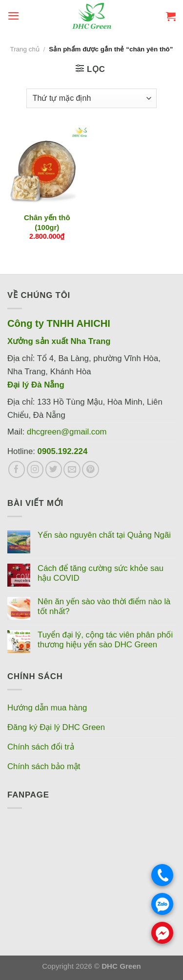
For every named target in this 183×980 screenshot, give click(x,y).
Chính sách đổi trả (41, 747)
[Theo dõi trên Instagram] (35, 469)
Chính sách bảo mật (44, 766)
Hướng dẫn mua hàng (47, 708)
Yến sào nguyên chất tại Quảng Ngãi (104, 535)
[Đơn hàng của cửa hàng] (91, 98)
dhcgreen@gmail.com (67, 432)
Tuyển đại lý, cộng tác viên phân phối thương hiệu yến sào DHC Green (105, 640)
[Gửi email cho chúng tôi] (72, 469)
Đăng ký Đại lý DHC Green (56, 727)
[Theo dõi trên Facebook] (17, 469)
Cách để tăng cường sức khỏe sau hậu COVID (101, 573)
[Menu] (14, 16)
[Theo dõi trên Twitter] (54, 469)
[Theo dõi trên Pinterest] (91, 469)
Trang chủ (25, 49)
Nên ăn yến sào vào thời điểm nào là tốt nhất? (104, 606)
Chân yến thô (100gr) (47, 222)
